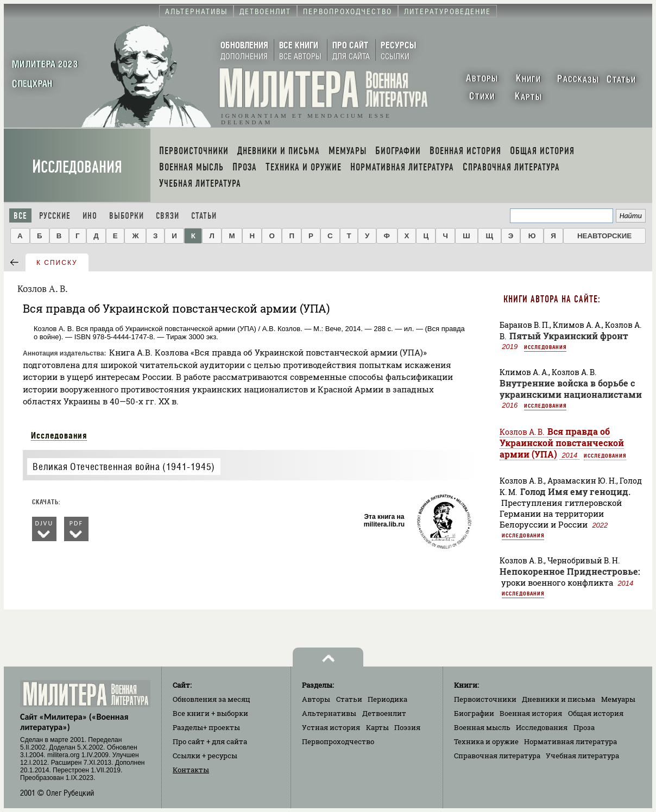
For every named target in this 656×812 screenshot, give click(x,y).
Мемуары (618, 699)
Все (20, 216)
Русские (55, 216)
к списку (57, 263)
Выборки (127, 216)
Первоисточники (485, 699)
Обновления (212, 699)
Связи (168, 216)
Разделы (206, 727)
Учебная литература (582, 756)
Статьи (204, 216)
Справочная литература (497, 756)
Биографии (474, 713)
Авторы (316, 699)
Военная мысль (482, 727)
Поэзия (407, 727)
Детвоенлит (384, 713)
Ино (90, 216)
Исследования (77, 167)
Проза (584, 727)
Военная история (531, 713)
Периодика (387, 699)
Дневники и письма (559, 699)
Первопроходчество (338, 741)
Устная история (331, 727)
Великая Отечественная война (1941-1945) (124, 467)
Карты (377, 727)
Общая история (596, 713)
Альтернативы (329, 713)
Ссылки (205, 756)
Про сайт (210, 741)
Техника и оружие (486, 741)
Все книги (210, 713)
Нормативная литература (570, 741)
